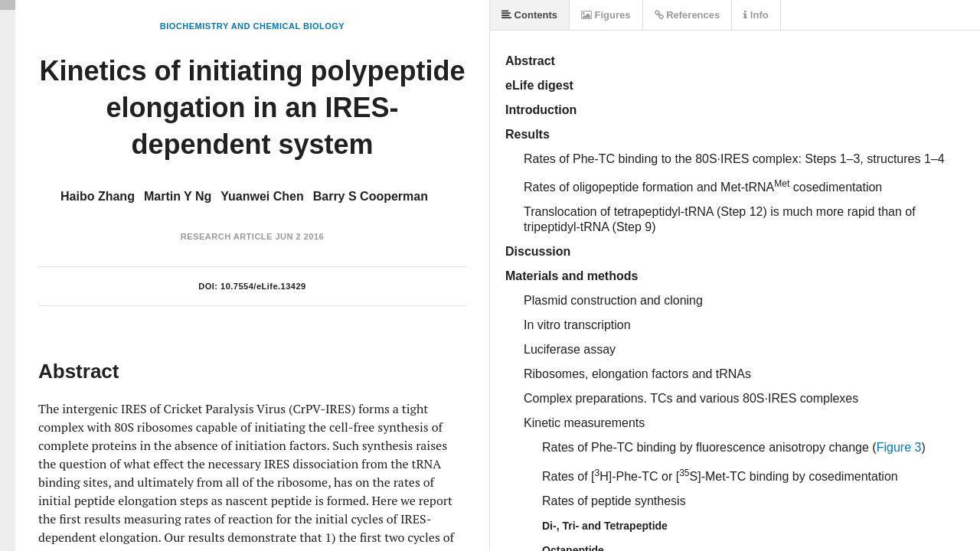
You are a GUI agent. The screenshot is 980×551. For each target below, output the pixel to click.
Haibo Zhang (98, 196)
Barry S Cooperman (371, 196)
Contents (529, 15)
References (688, 15)
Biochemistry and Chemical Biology (252, 26)
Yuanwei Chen (262, 196)
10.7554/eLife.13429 (263, 286)
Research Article (227, 236)
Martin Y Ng (178, 196)
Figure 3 (899, 447)
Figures (606, 15)
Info (756, 15)
